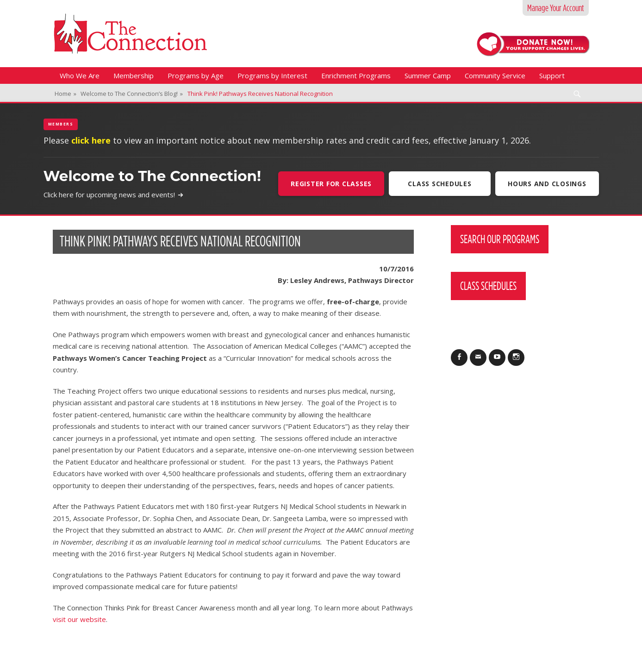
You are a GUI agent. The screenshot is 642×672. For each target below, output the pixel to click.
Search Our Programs (500, 239)
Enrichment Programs (356, 75)
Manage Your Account (556, 8)
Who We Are (80, 75)
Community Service (495, 75)
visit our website (79, 619)
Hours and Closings (547, 184)
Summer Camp (428, 75)
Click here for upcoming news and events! (114, 195)
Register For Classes (331, 184)
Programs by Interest (272, 75)
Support (552, 75)
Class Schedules (439, 184)
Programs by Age (196, 75)
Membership (134, 75)
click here (91, 140)
